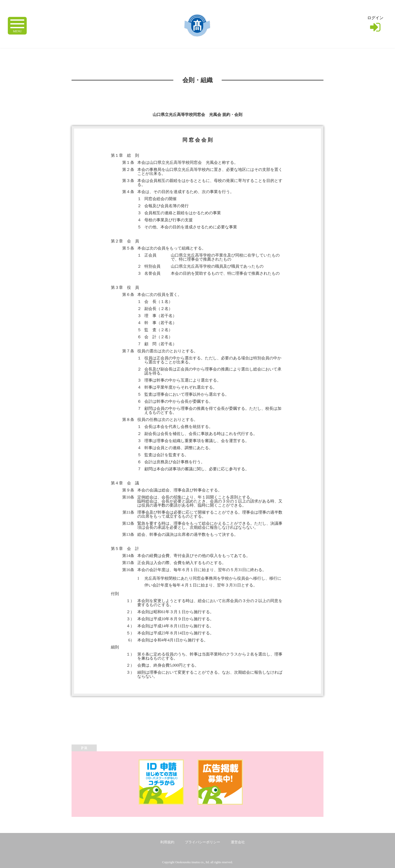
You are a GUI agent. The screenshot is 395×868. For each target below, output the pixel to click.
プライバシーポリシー (203, 842)
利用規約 (167, 842)
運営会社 (238, 842)
